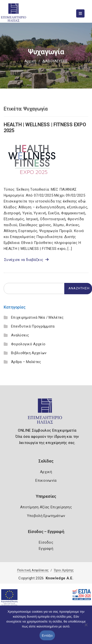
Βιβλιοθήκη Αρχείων (29, 353)
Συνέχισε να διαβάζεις (26, 260)
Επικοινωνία (46, 480)
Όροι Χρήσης (64, 570)
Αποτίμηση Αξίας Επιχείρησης (46, 507)
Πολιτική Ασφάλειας (33, 570)
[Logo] (46, 413)
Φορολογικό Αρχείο (28, 344)
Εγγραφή (46, 549)
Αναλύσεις (20, 335)
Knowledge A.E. (60, 578)
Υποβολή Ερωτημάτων (46, 516)
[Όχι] (86, 627)
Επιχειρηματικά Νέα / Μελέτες (37, 317)
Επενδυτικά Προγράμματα (33, 326)
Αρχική (30, 61)
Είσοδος (46, 542)
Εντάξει (47, 635)
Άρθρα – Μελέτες (26, 362)
